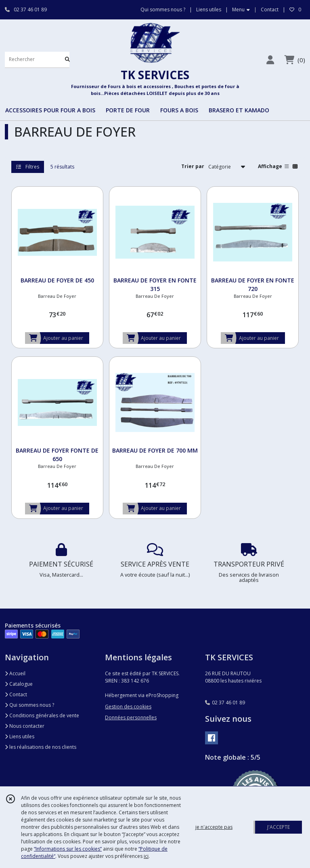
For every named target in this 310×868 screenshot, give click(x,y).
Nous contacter (25, 726)
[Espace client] (270, 60)
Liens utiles (20, 736)
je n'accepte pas (214, 827)
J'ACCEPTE (279, 827)
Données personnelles (131, 717)
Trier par (193, 166)
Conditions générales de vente (42, 715)
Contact (270, 9)
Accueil (15, 673)
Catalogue (19, 684)
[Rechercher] (67, 60)
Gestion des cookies (128, 707)
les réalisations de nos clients (41, 747)
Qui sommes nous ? (29, 705)
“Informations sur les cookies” (68, 849)
